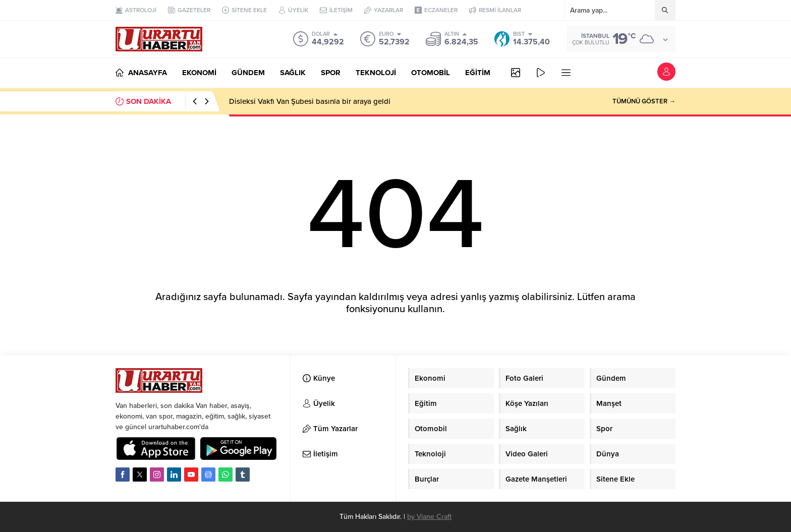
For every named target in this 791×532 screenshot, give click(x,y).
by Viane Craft (429, 517)
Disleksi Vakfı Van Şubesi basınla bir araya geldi (310, 101)
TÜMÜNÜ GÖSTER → (644, 101)
